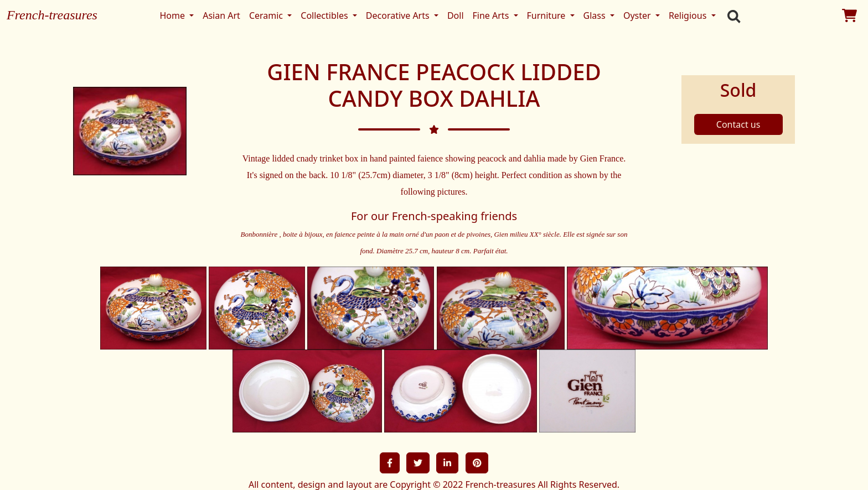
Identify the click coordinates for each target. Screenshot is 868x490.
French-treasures (52, 15)
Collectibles (325, 15)
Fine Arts (492, 15)
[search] (731, 15)
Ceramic (267, 15)
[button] (390, 463)
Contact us (738, 124)
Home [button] (173, 15)
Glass (596, 15)
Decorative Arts (399, 15)
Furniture (547, 15)
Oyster (638, 15)
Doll (456, 15)
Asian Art (221, 15)
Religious (689, 15)
